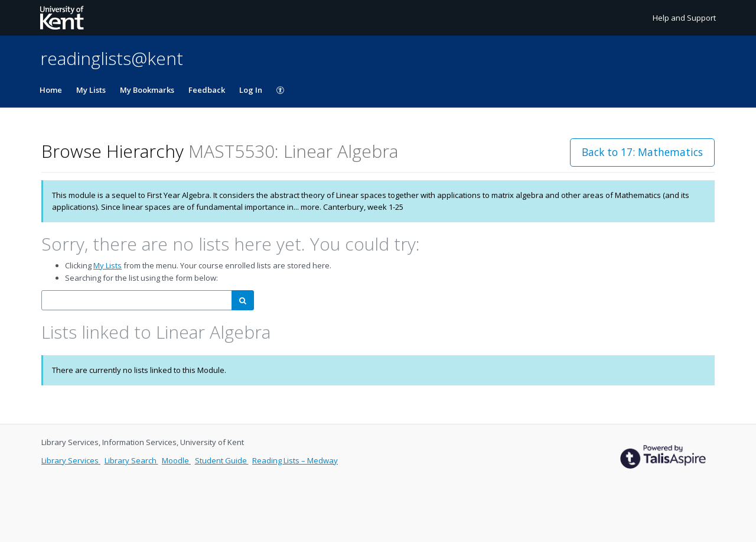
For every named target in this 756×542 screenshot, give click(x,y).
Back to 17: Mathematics (642, 152)
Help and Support (684, 18)
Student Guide (222, 460)
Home (51, 90)
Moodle (176, 460)
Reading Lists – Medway (295, 460)
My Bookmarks (147, 90)
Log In (251, 90)
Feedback (207, 90)
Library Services (71, 460)
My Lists (91, 90)
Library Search (131, 460)
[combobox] (137, 301)
